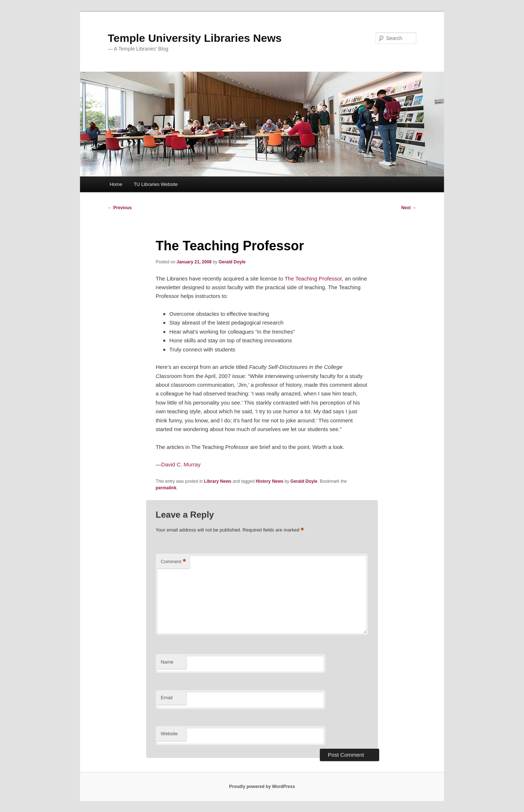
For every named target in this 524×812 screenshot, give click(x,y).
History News (270, 481)
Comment (173, 562)
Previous (120, 208)
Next (409, 208)
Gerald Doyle (232, 262)
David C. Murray (181, 464)
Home (116, 184)
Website (169, 734)
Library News (218, 481)
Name (167, 662)
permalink (166, 488)
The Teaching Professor (313, 278)
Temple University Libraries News (195, 38)
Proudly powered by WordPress (262, 787)
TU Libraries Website (156, 184)
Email (167, 698)
